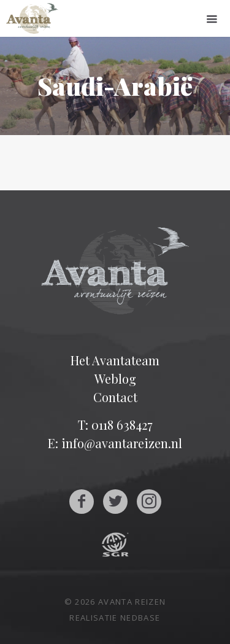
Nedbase (140, 618)
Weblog (115, 378)
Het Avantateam (115, 360)
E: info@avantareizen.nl (115, 443)
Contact (115, 397)
